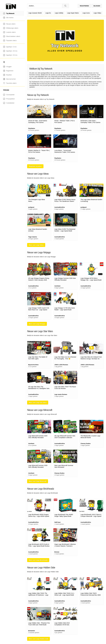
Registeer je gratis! (35, 166)
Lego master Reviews (61, 394)
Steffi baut (58, 522)
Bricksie (57, 552)
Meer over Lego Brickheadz (38, 560)
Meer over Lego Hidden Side (39, 639)
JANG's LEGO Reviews (61, 365)
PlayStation (32, 128)
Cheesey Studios (86, 444)
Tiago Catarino (33, 237)
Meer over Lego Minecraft (38, 481)
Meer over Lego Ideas (36, 245)
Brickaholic (32, 631)
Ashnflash (57, 286)
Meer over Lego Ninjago (37, 324)
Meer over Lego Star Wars (38, 403)
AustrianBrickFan (60, 207)
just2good (31, 207)
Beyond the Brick (33, 365)
